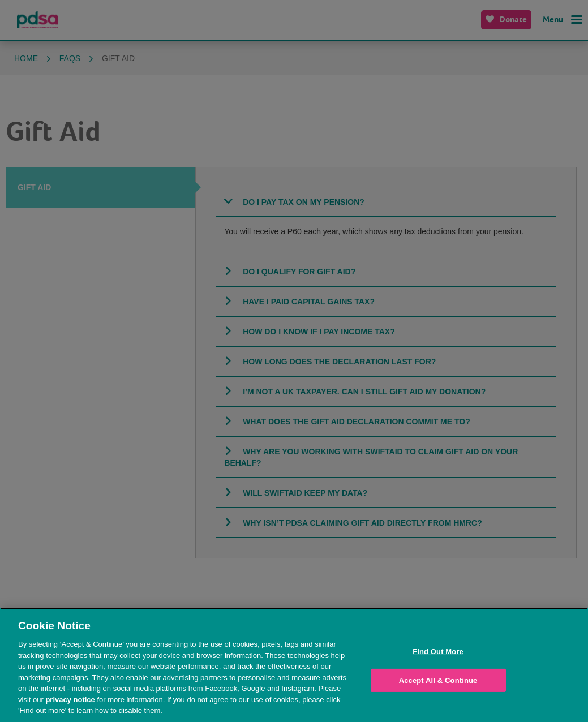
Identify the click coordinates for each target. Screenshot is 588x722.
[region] (294, 665)
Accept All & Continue (438, 680)
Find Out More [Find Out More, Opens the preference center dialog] (438, 652)
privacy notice (70, 700)
